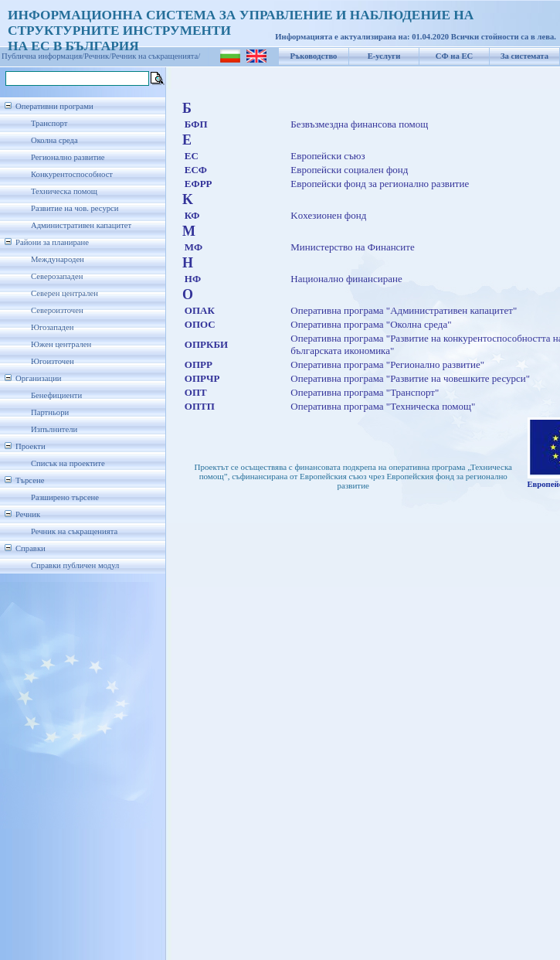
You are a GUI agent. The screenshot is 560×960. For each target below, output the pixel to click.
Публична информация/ (43, 56)
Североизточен (57, 310)
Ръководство (314, 56)
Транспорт (49, 123)
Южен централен (61, 344)
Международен (58, 259)
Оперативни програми (54, 106)
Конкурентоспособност (72, 174)
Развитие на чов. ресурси (75, 208)
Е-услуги (384, 56)
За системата (524, 56)
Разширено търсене (65, 497)
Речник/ (98, 56)
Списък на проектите (68, 463)
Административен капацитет (81, 225)
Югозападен (52, 327)
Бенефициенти (56, 395)
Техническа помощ (64, 191)
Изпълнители (54, 429)
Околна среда (54, 140)
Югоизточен (53, 361)
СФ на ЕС (454, 56)
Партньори (50, 412)
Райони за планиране (52, 242)
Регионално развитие (68, 157)
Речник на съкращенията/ (156, 56)
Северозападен (57, 276)
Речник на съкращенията (74, 531)
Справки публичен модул (75, 565)
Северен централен (64, 293)
